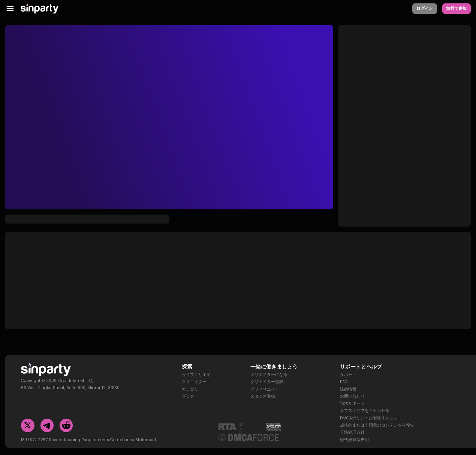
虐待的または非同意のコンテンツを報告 (377, 417)
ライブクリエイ (196, 367)
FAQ (344, 374)
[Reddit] (66, 417)
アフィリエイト (265, 381)
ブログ (188, 388)
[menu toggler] (10, 9)
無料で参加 (456, 8)
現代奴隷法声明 (354, 432)
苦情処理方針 (352, 424)
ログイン (425, 8)
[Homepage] (44, 9)
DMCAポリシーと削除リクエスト (371, 410)
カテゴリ (190, 381)
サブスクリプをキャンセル (365, 403)
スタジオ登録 (263, 388)
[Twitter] (28, 417)
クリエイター (194, 374)
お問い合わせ (352, 388)
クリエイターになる (269, 367)
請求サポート (352, 396)
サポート (348, 367)
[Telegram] (47, 417)
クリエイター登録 (267, 374)
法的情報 (348, 381)
